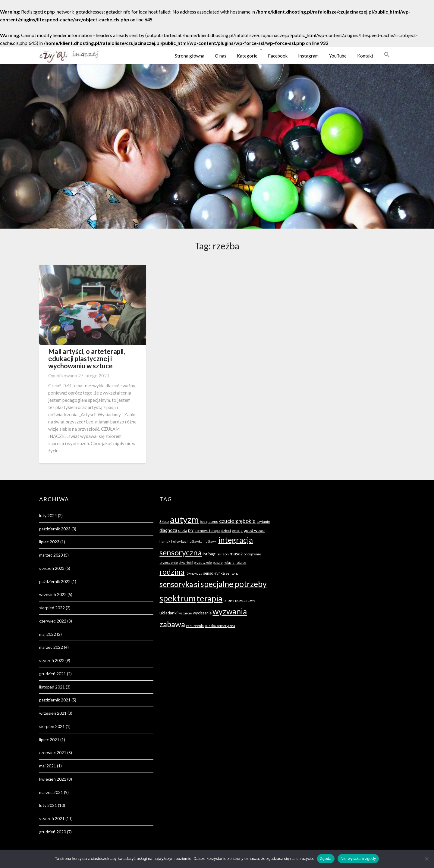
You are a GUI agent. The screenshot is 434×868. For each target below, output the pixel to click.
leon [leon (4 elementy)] (225, 554)
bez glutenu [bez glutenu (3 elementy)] (209, 521)
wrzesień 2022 (53, 594)
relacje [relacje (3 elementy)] (229, 562)
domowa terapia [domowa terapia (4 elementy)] (207, 531)
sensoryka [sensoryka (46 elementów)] (176, 584)
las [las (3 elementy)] (219, 554)
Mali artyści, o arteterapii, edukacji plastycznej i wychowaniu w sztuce (87, 359)
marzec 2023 (51, 555)
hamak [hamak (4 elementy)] (165, 541)
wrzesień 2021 (53, 713)
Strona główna (190, 56)
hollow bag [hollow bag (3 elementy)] (179, 541)
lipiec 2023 (49, 542)
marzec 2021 (51, 792)
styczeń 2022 (52, 660)
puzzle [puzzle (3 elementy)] (218, 562)
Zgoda (326, 859)
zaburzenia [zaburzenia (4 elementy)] (195, 626)
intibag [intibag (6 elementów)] (209, 554)
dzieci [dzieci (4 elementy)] (226, 531)
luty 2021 (48, 805)
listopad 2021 (52, 687)
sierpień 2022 (52, 608)
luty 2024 (48, 515)
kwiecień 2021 (53, 779)
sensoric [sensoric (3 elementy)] (232, 573)
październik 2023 (55, 529)
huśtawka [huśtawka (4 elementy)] (195, 541)
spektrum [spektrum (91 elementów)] (178, 598)
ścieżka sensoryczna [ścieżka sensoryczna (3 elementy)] (220, 626)
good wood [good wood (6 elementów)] (254, 530)
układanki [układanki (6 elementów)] (168, 613)
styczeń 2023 (52, 568)
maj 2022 (48, 634)
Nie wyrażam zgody (358, 859)
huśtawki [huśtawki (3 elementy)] (210, 541)
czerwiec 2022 (53, 621)
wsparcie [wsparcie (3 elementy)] (185, 613)
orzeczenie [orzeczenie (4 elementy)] (169, 562)
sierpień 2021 (52, 726)
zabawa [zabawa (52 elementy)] (172, 624)
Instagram (308, 56)
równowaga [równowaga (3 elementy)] (194, 573)
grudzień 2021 (53, 674)
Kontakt (365, 56)
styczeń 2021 (52, 818)
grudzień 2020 (53, 832)
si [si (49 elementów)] (197, 584)
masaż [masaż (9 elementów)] (236, 553)
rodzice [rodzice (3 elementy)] (241, 562)
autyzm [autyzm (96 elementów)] (184, 519)
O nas (221, 56)
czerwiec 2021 (53, 752)
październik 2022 (55, 581)
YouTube (338, 56)
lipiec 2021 (49, 740)
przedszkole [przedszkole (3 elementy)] (203, 562)
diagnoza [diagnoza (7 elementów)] (168, 530)
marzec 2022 (51, 647)
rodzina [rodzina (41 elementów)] (172, 572)
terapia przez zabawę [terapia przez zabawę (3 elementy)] (239, 600)
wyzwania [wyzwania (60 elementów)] (230, 611)
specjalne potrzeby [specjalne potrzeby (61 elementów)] (234, 584)
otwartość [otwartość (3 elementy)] (186, 562)
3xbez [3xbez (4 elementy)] (164, 521)
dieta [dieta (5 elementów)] (183, 530)
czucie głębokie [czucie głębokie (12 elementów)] (237, 521)
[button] (387, 55)
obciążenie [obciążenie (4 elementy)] (252, 554)
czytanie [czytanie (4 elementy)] (263, 521)
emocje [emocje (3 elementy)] (237, 531)
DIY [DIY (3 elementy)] (191, 531)
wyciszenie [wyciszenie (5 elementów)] (202, 613)
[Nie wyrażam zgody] (426, 859)
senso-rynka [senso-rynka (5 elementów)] (214, 573)
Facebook (278, 56)
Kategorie (247, 56)
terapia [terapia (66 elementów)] (209, 598)
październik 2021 (55, 700)
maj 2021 (48, 766)
